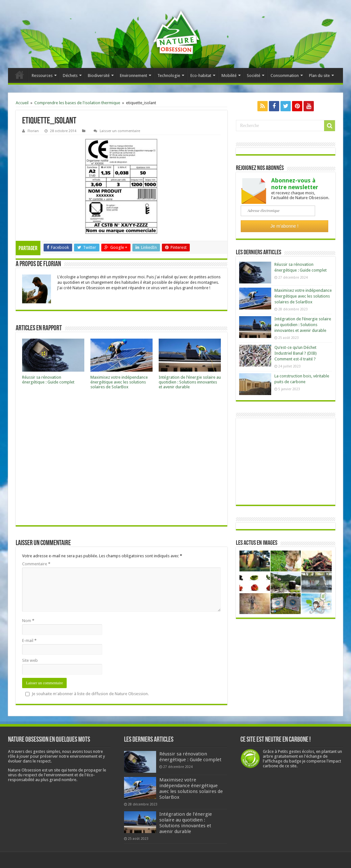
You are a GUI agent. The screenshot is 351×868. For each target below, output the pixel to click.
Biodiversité (99, 76)
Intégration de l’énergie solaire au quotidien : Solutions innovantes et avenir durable (190, 382)
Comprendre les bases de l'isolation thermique (77, 103)
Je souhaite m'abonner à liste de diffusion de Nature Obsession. (87, 694)
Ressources (42, 76)
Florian (33, 131)
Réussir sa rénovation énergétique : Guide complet (48, 380)
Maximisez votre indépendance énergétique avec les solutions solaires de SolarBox (119, 382)
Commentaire (36, 564)
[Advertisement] (121, 459)
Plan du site (319, 76)
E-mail (29, 640)
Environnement (134, 76)
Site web (30, 660)
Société (254, 76)
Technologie (169, 76)
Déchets (70, 76)
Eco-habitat (201, 76)
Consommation (285, 76)
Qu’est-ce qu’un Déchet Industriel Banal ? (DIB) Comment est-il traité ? (296, 353)
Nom (28, 621)
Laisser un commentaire (120, 131)
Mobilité (229, 76)
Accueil (20, 75)
